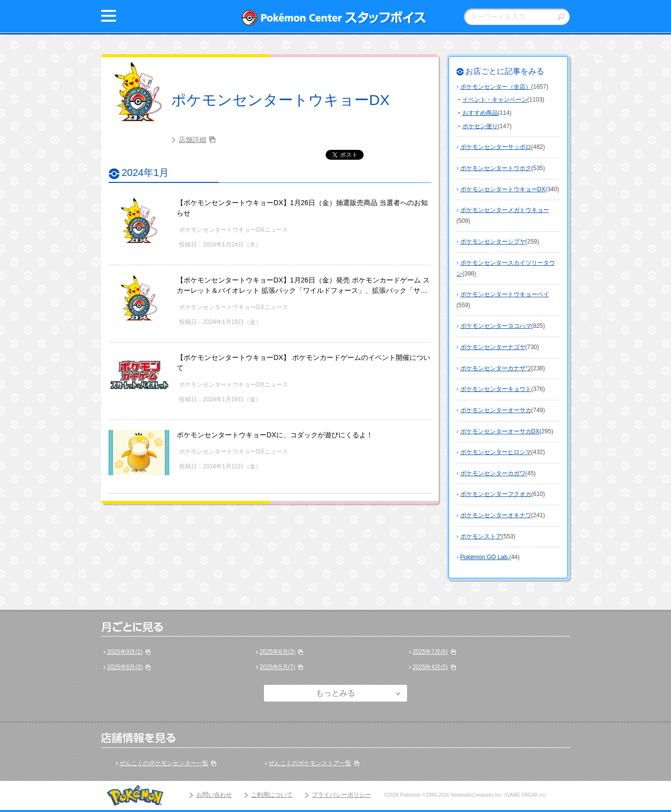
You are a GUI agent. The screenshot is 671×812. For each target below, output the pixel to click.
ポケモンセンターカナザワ (496, 368)
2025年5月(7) (277, 667)
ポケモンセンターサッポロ (496, 147)
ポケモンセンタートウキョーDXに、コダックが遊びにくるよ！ (275, 435)
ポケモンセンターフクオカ (496, 494)
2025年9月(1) (125, 652)
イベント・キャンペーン (495, 100)
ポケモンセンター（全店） (496, 87)
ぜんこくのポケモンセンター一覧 (164, 763)
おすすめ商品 (480, 113)
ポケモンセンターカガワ (493, 473)
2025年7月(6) (430, 652)
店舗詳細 (192, 140)
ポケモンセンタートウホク (496, 168)
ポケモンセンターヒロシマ (496, 452)
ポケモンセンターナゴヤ (493, 347)
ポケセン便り (480, 126)
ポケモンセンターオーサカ (496, 410)
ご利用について (272, 795)
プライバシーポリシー (341, 795)
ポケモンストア (481, 536)
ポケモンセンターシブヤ (493, 242)
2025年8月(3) (277, 652)
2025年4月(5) (430, 667)
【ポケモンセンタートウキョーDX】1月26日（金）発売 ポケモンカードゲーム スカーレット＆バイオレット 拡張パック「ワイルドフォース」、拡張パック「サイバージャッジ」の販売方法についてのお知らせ (303, 290)
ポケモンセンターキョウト (496, 389)
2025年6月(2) (125, 667)
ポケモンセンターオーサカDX (500, 431)
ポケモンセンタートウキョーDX (280, 100)
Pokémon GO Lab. (485, 557)
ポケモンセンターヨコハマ (496, 326)
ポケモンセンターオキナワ (496, 515)
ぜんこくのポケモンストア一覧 (310, 763)
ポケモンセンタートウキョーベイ (505, 294)
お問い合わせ (214, 795)
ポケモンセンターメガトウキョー (505, 210)
